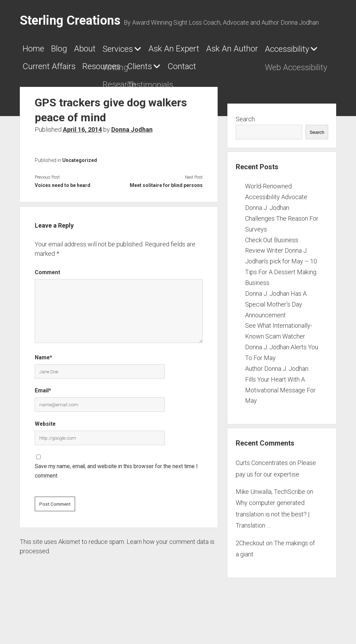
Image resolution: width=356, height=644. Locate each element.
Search (245, 145)
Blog (73, 51)
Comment (47, 298)
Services (154, 51)
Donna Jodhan (132, 155)
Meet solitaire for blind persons (166, 211)
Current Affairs (219, 71)
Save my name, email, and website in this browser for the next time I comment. (116, 497)
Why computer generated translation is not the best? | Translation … (273, 540)
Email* (43, 416)
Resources (290, 71)
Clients (39, 92)
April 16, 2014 (82, 155)
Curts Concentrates (262, 488)
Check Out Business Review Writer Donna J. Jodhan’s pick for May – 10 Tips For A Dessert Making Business (281, 287)
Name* (43, 383)
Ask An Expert (229, 51)
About (109, 51)
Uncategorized (80, 186)
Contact (97, 91)
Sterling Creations (70, 21)
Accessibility (132, 72)
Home (37, 51)
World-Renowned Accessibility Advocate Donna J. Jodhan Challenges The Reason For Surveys (282, 233)
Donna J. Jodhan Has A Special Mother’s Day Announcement (276, 330)
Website (45, 449)
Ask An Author (57, 71)
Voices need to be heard (63, 211)
